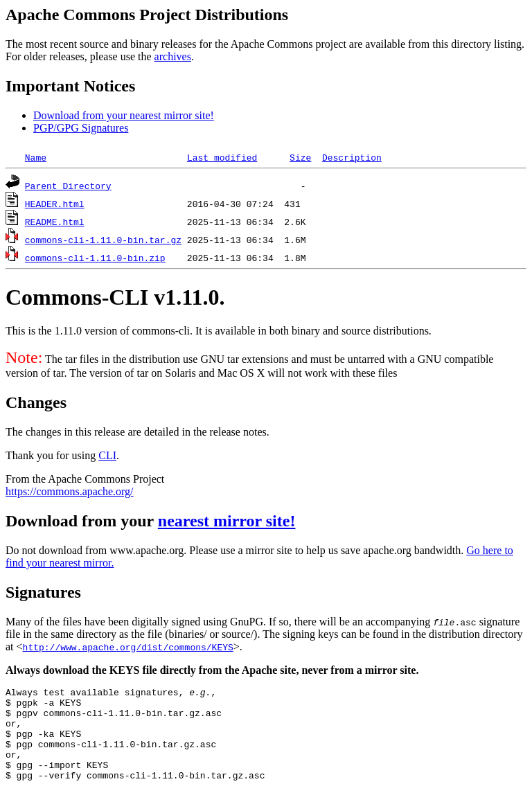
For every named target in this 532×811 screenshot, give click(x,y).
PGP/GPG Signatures (81, 128)
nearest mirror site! (227, 521)
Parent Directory (68, 186)
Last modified (222, 157)
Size (300, 157)
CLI (107, 455)
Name (36, 157)
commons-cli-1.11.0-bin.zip (95, 258)
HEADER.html (55, 204)
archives (173, 56)
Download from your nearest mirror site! (124, 115)
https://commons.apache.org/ (70, 491)
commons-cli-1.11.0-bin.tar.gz (103, 240)
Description (352, 157)
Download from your (82, 521)
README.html (55, 222)
